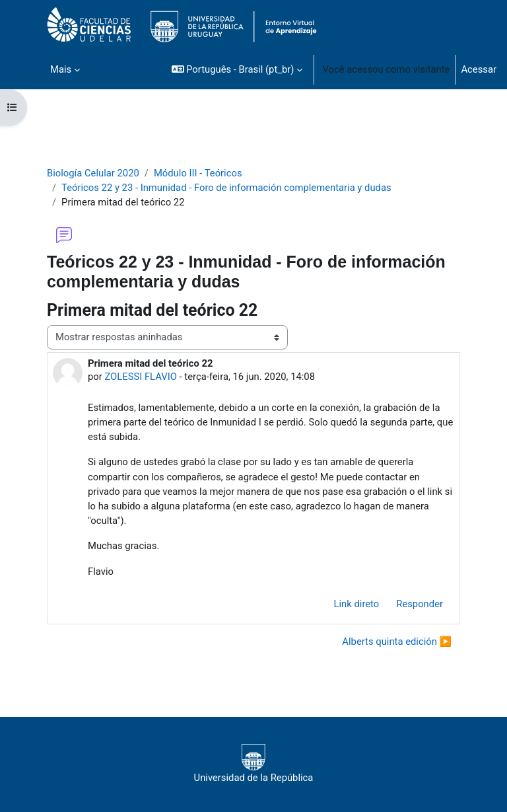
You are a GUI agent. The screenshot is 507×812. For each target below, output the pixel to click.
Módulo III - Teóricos (198, 173)
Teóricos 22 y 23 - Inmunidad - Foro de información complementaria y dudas (226, 188)
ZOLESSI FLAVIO (140, 377)
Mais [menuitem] (61, 69)
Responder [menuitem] (420, 604)
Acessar (479, 69)
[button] (237, 69)
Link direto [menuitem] (357, 604)
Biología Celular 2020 (93, 173)
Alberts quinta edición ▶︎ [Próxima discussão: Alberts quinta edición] (397, 642)
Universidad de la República (254, 764)
